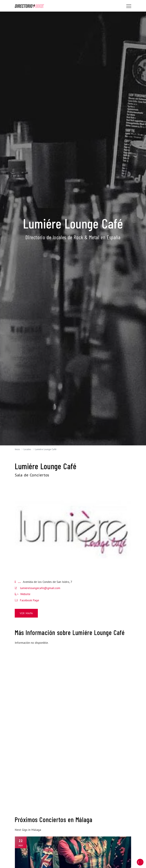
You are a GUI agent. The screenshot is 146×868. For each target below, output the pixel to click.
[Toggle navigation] (129, 6)
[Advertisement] (33, 698)
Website (23, 594)
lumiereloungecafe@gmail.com (40, 588)
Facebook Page (27, 600)
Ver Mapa (26, 613)
